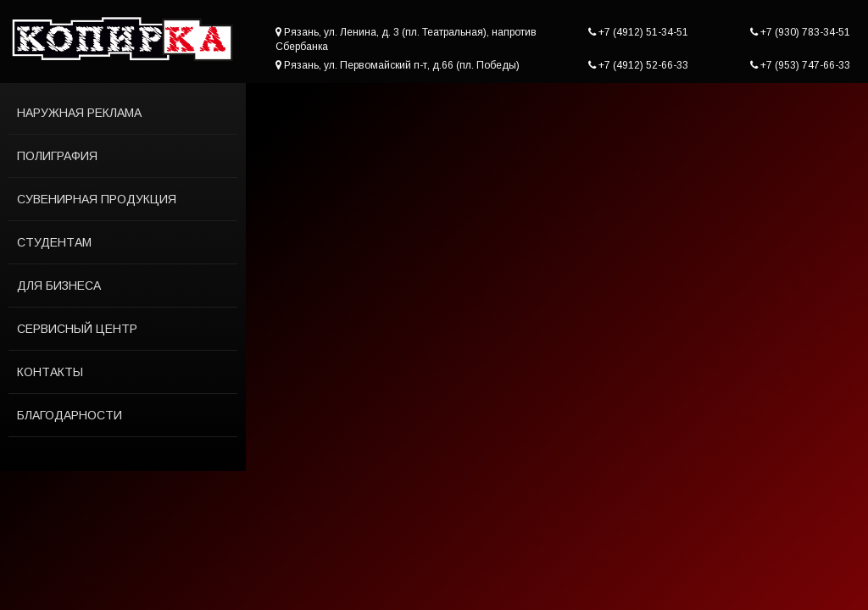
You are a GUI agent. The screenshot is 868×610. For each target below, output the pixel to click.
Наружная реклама (79, 113)
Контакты (50, 372)
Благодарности (70, 415)
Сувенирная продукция (97, 199)
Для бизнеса (59, 286)
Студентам (54, 242)
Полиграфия (57, 156)
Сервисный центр (77, 329)
